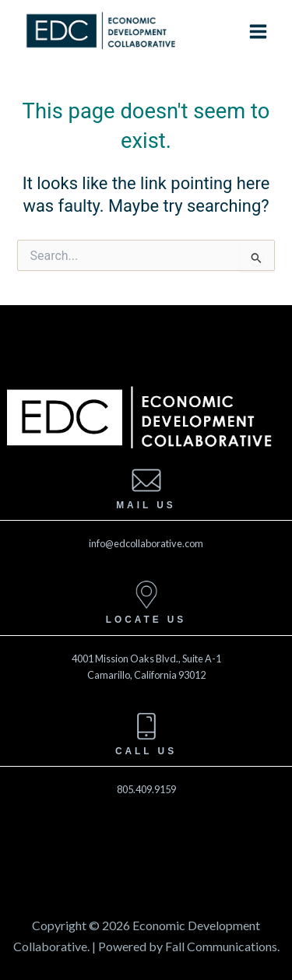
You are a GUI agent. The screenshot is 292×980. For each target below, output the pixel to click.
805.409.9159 (146, 789)
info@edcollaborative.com (146, 543)
